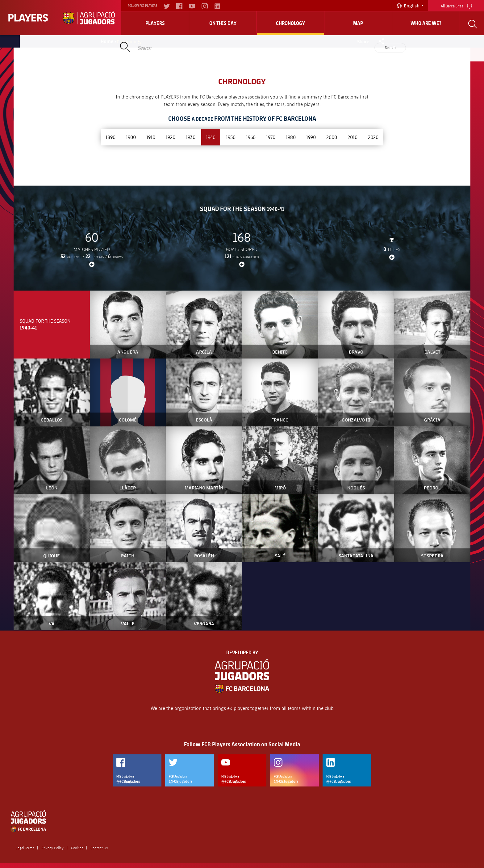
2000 (332, 137)
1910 (151, 137)
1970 (271, 137)
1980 (291, 137)
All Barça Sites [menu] (456, 5)
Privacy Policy (52, 848)
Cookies (77, 848)
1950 (231, 137)
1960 (251, 137)
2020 (373, 137)
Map (358, 23)
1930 (191, 137)
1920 (171, 137)
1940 (211, 137)
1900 (131, 137)
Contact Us (99, 848)
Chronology (290, 23)
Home (107, 41)
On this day (223, 23)
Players (155, 23)
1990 (311, 137)
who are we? (426, 23)
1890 (111, 137)
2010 (353, 137)
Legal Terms (25, 848)
